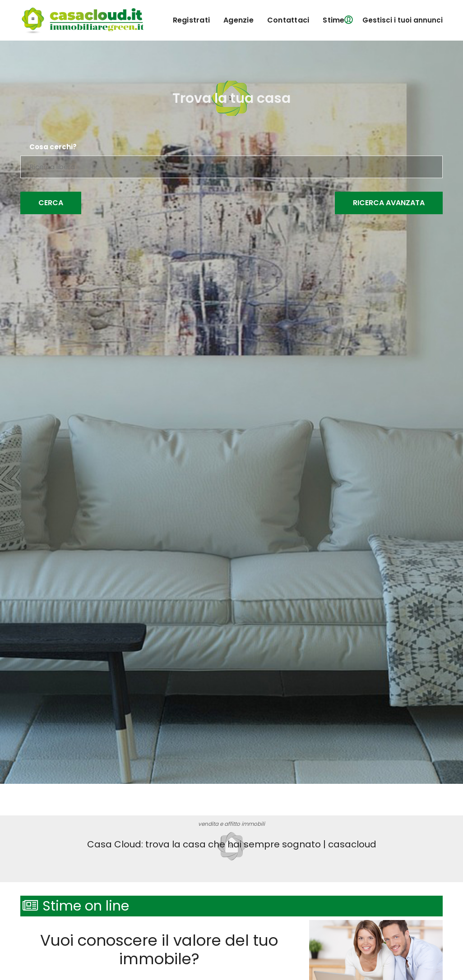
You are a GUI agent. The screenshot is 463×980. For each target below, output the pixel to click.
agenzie (238, 20)
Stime (333, 20)
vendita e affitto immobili (231, 824)
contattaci (288, 20)
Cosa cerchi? (53, 147)
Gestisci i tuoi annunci (403, 20)
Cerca (51, 203)
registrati (192, 20)
